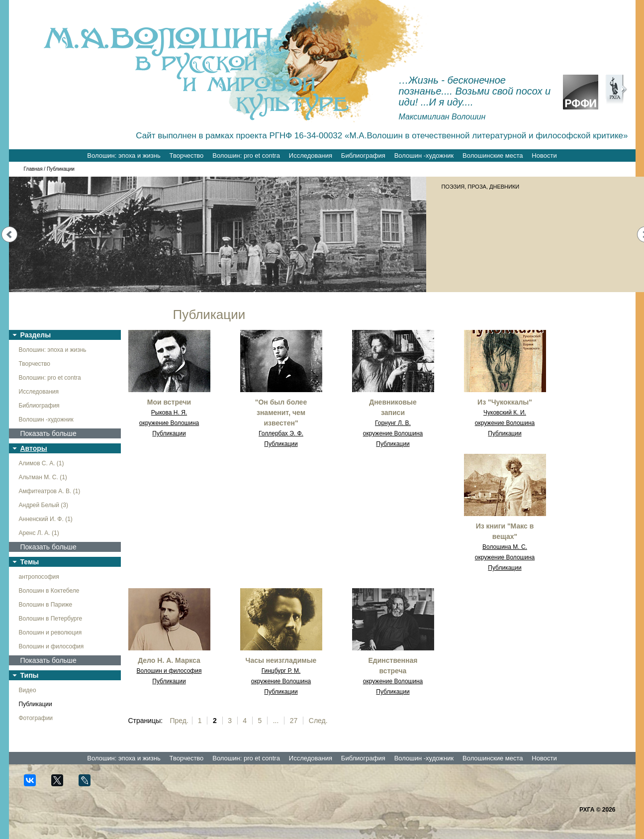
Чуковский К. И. (505, 413)
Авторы (34, 448)
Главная (33, 169)
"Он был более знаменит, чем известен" (281, 413)
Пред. (179, 721)
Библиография (363, 156)
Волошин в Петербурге (51, 619)
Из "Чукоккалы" (505, 402)
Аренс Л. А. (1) (39, 533)
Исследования (311, 156)
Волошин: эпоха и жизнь (124, 156)
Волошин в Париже (46, 605)
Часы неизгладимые (281, 660)
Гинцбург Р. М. (281, 671)
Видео (28, 690)
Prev (9, 234)
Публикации (36, 704)
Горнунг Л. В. (393, 423)
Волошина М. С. (505, 547)
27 (294, 721)
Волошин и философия (51, 646)
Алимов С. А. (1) (42, 463)
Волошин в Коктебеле (49, 591)
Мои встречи (169, 402)
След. (318, 721)
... (276, 721)
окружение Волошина (169, 423)
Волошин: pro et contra (246, 156)
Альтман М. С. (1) (43, 477)
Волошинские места (493, 156)
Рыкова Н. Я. (169, 413)
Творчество (187, 156)
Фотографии (36, 718)
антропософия (39, 577)
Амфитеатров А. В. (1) (50, 491)
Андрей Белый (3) (44, 505)
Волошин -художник (424, 156)
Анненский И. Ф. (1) (46, 519)
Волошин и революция (50, 632)
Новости (544, 156)
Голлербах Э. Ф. (281, 433)
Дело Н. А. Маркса (169, 660)
